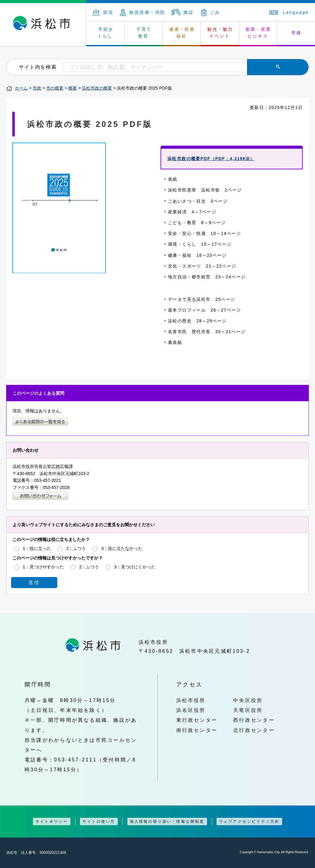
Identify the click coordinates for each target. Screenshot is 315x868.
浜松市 (43, 25)
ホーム (21, 88)
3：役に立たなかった (122, 548)
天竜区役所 (248, 710)
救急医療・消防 (143, 12)
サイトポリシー (52, 822)
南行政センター (197, 730)
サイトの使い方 (99, 822)
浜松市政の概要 (97, 88)
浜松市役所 (191, 700)
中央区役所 (248, 700)
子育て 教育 (144, 33)
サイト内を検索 (38, 67)
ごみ (211, 12)
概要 (73, 88)
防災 (103, 12)
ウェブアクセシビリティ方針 (249, 822)
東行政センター (197, 720)
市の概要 (55, 88)
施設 (183, 12)
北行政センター (254, 730)
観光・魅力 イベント (220, 33)
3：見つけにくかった (135, 567)
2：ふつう (76, 548)
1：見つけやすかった (43, 567)
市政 (37, 88)
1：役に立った (37, 548)
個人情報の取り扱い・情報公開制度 (167, 822)
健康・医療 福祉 (182, 33)
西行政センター (254, 720)
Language (289, 12)
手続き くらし (106, 33)
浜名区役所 (191, 710)
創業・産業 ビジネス (258, 33)
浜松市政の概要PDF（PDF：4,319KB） (211, 159)
